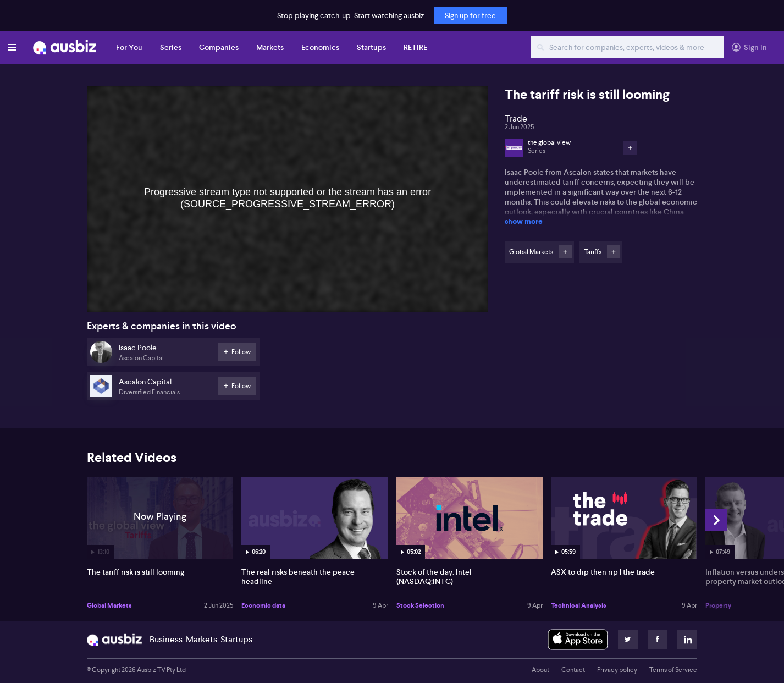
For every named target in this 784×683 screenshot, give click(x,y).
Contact (573, 670)
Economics (320, 47)
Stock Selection (420, 605)
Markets (270, 47)
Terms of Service (673, 670)
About (540, 670)
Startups (371, 47)
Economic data (263, 605)
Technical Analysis (579, 605)
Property (718, 605)
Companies (219, 47)
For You (129, 47)
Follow (565, 252)
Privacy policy (617, 670)
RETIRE (415, 47)
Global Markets (109, 605)
